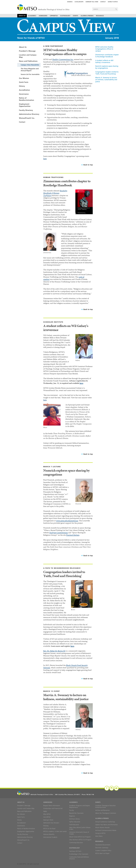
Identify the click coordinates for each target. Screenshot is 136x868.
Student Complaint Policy (103, 850)
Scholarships (79, 2)
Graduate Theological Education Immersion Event (105, 806)
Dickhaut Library (75, 819)
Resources (100, 16)
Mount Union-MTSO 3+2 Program (80, 837)
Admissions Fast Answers (51, 823)
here (45, 159)
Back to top (88, 165)
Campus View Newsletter (30, 65)
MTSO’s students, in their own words (55, 831)
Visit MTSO (47, 817)
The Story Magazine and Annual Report (30, 70)
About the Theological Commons (106, 813)
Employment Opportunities (25, 105)
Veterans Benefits (49, 834)
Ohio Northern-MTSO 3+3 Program (80, 840)
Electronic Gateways (102, 848)
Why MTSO (47, 814)
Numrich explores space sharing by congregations (107, 67)
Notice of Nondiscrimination (26, 99)
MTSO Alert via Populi (102, 853)
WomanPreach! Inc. (27, 118)
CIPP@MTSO (54, 16)
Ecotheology (65, 16)
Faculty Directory (26, 110)
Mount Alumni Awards (102, 827)
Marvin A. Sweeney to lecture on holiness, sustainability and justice (106, 80)
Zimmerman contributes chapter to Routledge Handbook (107, 56)
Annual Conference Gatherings (105, 822)
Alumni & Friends (87, 16)
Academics (32, 16)
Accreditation (24, 90)
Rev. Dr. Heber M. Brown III (54, 651)
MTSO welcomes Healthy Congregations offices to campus (104, 49)
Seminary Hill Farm (92, 2)
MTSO (43, 8)
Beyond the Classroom (76, 813)
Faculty (72, 810)
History (22, 86)
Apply (45, 811)
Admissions (43, 16)
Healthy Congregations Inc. (63, 59)
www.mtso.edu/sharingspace (67, 521)
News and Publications (28, 61)
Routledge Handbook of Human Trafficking (55, 193)
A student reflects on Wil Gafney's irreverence (104, 61)
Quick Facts (24, 82)
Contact (103, 2)
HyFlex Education (75, 822)
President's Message (27, 51)
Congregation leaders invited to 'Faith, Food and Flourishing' (107, 73)
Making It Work (48, 820)
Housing (46, 826)
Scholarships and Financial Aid (53, 808)
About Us (22, 16)
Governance (24, 94)
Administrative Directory (29, 114)
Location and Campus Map (28, 56)
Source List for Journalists (30, 74)
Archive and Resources (102, 810)
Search (116, 9)
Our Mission (24, 78)
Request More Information (52, 806)
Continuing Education (76, 843)
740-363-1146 (90, 795)
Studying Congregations (59, 533)
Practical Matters (73, 535)
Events (76, 16)
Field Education (74, 825)
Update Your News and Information (106, 825)
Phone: (88, 795)
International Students (50, 837)
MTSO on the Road (49, 829)
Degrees (70, 2)
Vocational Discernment (103, 845)
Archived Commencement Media (106, 830)
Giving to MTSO (113, 2)
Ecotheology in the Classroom (79, 854)
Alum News (99, 836)
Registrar (72, 816)
